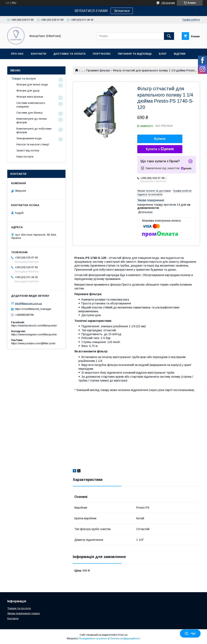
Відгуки (180, 54)
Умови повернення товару (24, 613)
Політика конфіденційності (125, 639)
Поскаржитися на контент (93, 639)
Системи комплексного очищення (31, 105)
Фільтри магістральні (30, 97)
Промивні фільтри (98, 70)
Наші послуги (25, 157)
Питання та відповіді (135, 54)
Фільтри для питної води (32, 84)
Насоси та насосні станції (33, 144)
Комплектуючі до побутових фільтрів (34, 130)
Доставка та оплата (69, 54)
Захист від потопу (28, 150)
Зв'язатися (122, 11)
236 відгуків (168, 3)
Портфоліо (102, 54)
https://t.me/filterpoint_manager (33, 309)
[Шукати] (169, 36)
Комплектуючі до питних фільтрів (32, 121)
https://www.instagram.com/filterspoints (34, 334)
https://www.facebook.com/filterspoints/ (34, 326)
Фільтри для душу (28, 91)
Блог (163, 54)
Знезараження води (29, 138)
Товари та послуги (24, 79)
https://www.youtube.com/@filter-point (33, 343)
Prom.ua (123, 635)
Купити (160, 139)
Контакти (39, 54)
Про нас (17, 54)
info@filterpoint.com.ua (28, 303)
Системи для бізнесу (30, 113)
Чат (190, 633)
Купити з (160, 149)
